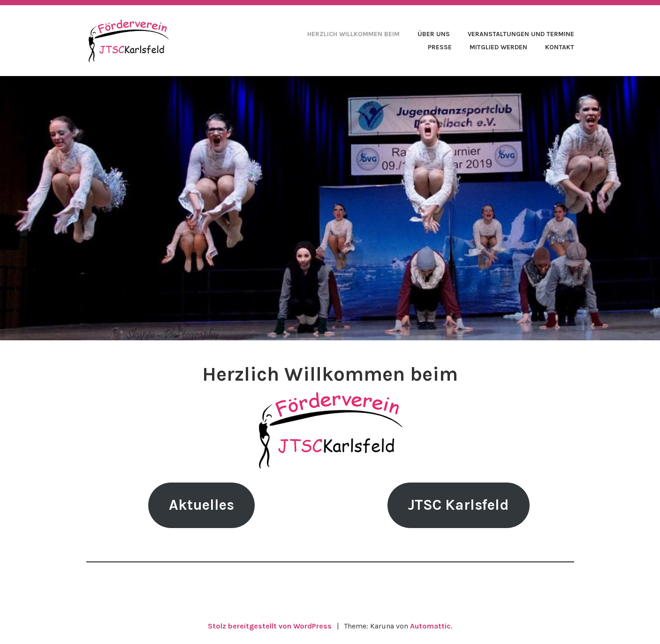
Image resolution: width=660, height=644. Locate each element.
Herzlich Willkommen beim (353, 34)
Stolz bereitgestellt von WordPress (270, 626)
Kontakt (560, 47)
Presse (440, 47)
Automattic (430, 626)
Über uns (434, 34)
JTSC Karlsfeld (459, 505)
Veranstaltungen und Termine (521, 34)
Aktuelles (201, 505)
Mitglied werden (498, 47)
